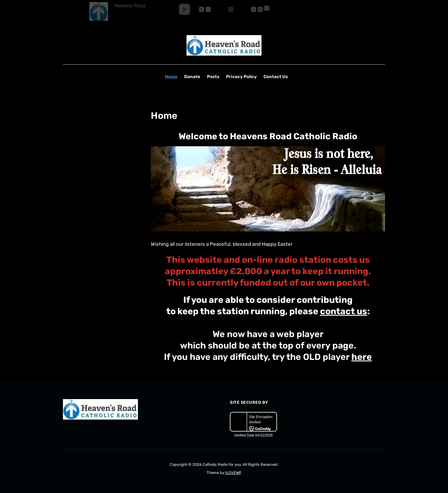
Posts (213, 77)
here (362, 357)
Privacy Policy (241, 77)
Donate (192, 77)
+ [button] (254, 9)
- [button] (208, 9)
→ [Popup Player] (267, 8)
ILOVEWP (233, 473)
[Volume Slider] (231, 9)
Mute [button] (201, 9)
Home (171, 77)
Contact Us (276, 77)
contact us (344, 311)
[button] (184, 9)
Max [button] (260, 9)
